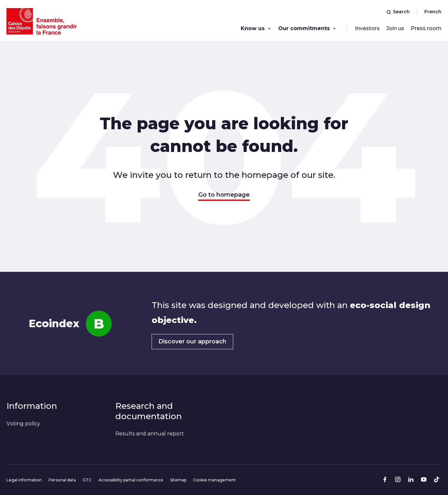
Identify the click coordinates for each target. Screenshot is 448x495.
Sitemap (178, 480)
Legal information (24, 480)
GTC (87, 480)
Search (398, 12)
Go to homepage (224, 195)
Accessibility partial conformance (131, 480)
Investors (367, 28)
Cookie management (214, 480)
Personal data (62, 480)
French (433, 12)
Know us (253, 28)
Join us (395, 28)
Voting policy (23, 424)
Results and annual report (150, 434)
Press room (426, 28)
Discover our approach (192, 341)
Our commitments (304, 28)
